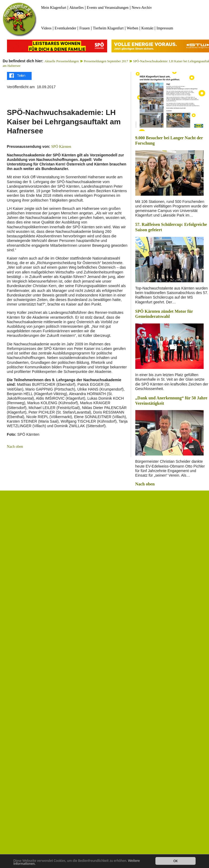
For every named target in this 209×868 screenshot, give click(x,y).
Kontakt (147, 28)
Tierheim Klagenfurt (108, 28)
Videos (46, 28)
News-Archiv (142, 8)
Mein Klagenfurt (54, 8)
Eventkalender (66, 28)
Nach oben (15, 447)
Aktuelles (77, 8)
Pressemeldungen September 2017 (106, 61)
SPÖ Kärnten (61, 147)
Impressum (165, 28)
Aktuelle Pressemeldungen (62, 61)
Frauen (85, 28)
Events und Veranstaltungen (108, 8)
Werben (133, 28)
